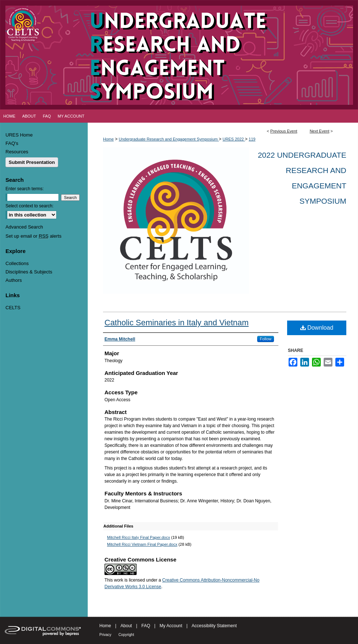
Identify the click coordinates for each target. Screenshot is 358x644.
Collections (17, 263)
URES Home (19, 135)
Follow (266, 339)
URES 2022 (234, 139)
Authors (14, 280)
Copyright (126, 635)
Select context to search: (29, 206)
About (126, 626)
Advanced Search (24, 227)
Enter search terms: (25, 189)
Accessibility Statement (214, 626)
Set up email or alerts (33, 236)
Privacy (105, 635)
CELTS (13, 308)
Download (317, 328)
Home (108, 139)
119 (252, 139)
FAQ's (12, 143)
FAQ (146, 626)
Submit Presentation (32, 162)
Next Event (320, 131)
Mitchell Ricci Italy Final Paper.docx (138, 537)
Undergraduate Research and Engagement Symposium (169, 139)
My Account (171, 626)
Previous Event (284, 131)
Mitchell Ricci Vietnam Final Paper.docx (142, 544)
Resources (17, 152)
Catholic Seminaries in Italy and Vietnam (177, 323)
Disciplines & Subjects (29, 272)
